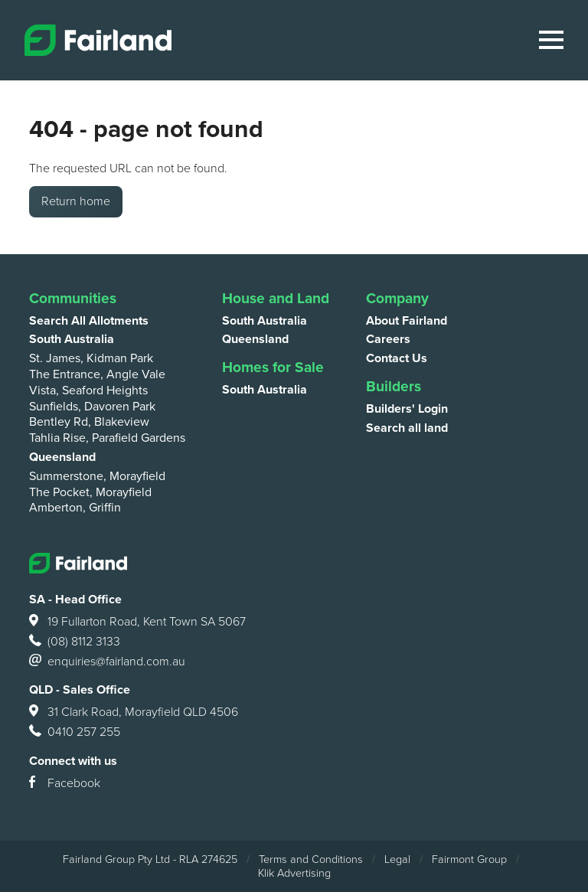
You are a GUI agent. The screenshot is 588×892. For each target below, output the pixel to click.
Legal (397, 859)
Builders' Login (407, 409)
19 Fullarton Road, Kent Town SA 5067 (137, 622)
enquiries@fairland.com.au (107, 662)
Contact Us (397, 358)
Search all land (407, 428)
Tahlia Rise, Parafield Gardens (107, 438)
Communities (73, 298)
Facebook (65, 784)
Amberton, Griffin (75, 508)
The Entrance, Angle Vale (97, 374)
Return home (76, 201)
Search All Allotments (89, 321)
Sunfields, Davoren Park (92, 407)
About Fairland (407, 321)
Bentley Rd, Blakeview (89, 422)
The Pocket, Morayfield (90, 492)
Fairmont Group (469, 859)
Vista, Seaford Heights (88, 390)
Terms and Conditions (311, 859)
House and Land (276, 298)
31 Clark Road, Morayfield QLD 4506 (134, 713)
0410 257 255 (75, 733)
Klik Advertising (294, 873)
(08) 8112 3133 (75, 642)
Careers (388, 339)
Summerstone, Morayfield (97, 476)
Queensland (62, 457)
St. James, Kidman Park (91, 358)
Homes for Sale (273, 367)
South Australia (72, 339)
